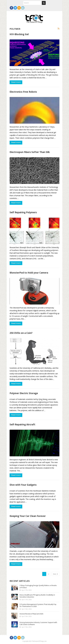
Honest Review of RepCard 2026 (31, 614)
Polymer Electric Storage (24, 393)
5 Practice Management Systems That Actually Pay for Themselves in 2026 (38, 605)
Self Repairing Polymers (23, 212)
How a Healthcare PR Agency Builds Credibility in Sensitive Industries (37, 596)
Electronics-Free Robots (23, 92)
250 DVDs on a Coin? (21, 333)
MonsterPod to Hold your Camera (29, 273)
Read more (16, 82)
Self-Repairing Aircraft (22, 424)
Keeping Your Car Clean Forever (28, 516)
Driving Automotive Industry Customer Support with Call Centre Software (38, 623)
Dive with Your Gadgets (23, 485)
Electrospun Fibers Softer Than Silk (30, 152)
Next (56, 574)
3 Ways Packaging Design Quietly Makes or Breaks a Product (38, 586)
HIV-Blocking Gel (19, 34)
